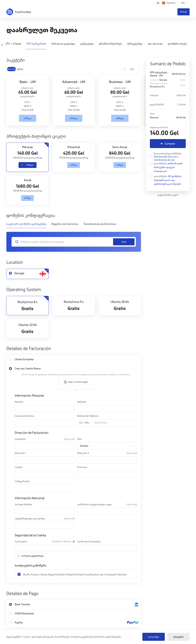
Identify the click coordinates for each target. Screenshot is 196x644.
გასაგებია (178, 637)
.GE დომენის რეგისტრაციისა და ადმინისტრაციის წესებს (168, 180)
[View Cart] (158, 3)
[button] (76, 382)
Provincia (82, 467)
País (79, 439)
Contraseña (21, 542)
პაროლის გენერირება (31, 556)
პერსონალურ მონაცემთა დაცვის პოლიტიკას (168, 167)
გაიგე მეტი (154, 637)
